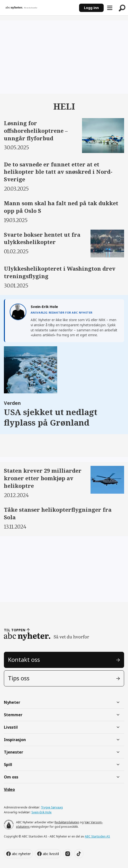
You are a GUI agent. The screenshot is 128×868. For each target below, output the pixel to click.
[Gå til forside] (21, 8)
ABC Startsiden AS (97, 836)
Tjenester (14, 752)
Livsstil (11, 727)
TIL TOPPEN (15, 630)
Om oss (11, 777)
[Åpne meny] (110, 8)
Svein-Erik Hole (41, 812)
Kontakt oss (24, 660)
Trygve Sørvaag (52, 807)
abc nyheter (21, 854)
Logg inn (91, 8)
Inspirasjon (15, 740)
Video (9, 789)
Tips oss (19, 678)
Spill (8, 765)
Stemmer (13, 715)
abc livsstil (51, 854)
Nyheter (12, 702)
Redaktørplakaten (67, 822)
